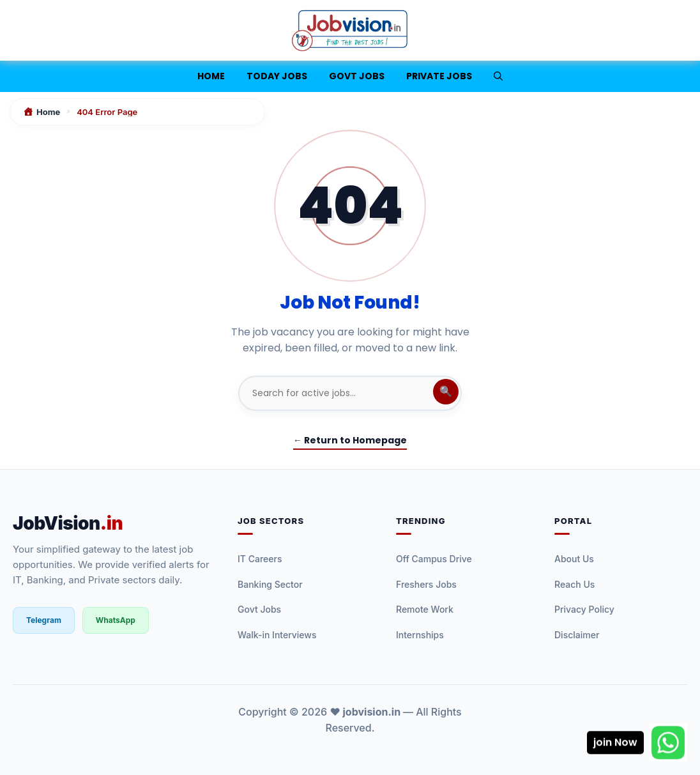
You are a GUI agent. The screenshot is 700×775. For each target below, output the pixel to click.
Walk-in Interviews (277, 635)
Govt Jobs (357, 76)
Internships (420, 635)
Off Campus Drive (434, 559)
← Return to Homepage (350, 440)
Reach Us (574, 584)
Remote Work (425, 609)
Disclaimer (577, 635)
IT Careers (260, 559)
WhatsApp (116, 620)
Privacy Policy (584, 609)
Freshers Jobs (426, 584)
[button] (498, 76)
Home (211, 76)
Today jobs (277, 76)
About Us (574, 559)
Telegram (44, 620)
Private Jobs (439, 76)
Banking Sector (270, 584)
